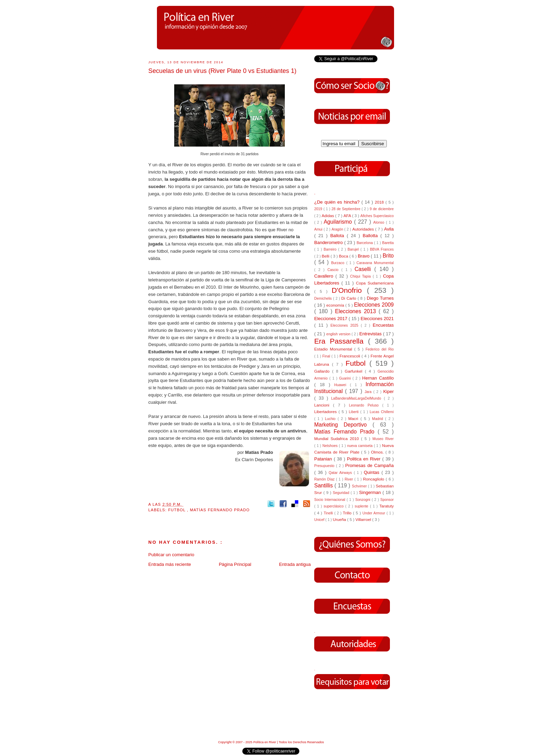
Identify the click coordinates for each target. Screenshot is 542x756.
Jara (369, 392)
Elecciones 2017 (331, 319)
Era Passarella (341, 341)
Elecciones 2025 (346, 325)
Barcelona (365, 243)
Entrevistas (371, 334)
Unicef (320, 520)
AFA (348, 216)
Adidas (328, 216)
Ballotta (371, 236)
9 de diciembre (382, 209)
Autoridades (364, 229)
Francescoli (351, 356)
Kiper (389, 391)
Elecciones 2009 (374, 305)
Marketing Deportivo (343, 425)
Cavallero (325, 276)
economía (336, 305)
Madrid (379, 419)
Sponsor (387, 500)
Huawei (342, 385)
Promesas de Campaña (370, 465)
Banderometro (329, 242)
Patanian (324, 459)
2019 (319, 209)
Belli (326, 256)
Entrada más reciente (170, 564)
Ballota (338, 236)
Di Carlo (349, 298)
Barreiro (331, 249)
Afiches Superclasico (377, 216)
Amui (319, 229)
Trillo (348, 513)
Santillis (324, 486)
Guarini (346, 378)
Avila (389, 229)
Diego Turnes (380, 298)
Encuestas (383, 325)
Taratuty (386, 506)
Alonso (380, 222)
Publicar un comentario (171, 555)
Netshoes (331, 446)
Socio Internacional (330, 500)
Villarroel (364, 519)
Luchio (331, 419)
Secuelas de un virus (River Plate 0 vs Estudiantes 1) (222, 71)
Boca (344, 256)
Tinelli (329, 513)
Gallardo (323, 371)
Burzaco (339, 263)
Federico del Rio (380, 349)
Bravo (364, 256)
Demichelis (324, 298)
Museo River (383, 439)
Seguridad (342, 493)
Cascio (334, 270)
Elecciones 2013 (357, 311)
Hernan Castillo (378, 378)
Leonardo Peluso (365, 405)
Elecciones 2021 (377, 319)
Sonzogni (363, 500)
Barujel (354, 249)
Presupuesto (325, 466)
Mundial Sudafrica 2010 (338, 438)
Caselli (365, 269)
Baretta (388, 243)
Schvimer (360, 486)
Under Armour (374, 513)
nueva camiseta (360, 446)
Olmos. (378, 452)
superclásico (334, 506)
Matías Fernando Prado (220, 510)
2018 (380, 202)
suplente (362, 506)
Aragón (338, 229)
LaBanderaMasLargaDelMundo (357, 398)
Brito (388, 256)
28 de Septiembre (347, 209)
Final (327, 356)
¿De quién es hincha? (338, 202)
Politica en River (365, 459)
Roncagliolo (374, 479)
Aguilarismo (339, 222)
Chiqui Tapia (361, 276)
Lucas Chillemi (382, 412)
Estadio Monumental (334, 349)
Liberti (354, 412)
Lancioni (324, 405)
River (349, 479)
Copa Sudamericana (375, 283)
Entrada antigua (295, 564)
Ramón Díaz (325, 479)
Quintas (373, 472)
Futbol (177, 510)
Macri (354, 418)
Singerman (371, 492)
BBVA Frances (382, 249)
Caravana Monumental (375, 263)
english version (339, 334)
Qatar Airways (341, 473)
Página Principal (235, 564)
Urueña (340, 519)
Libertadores (326, 412)
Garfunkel (355, 371)
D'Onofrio (349, 290)
